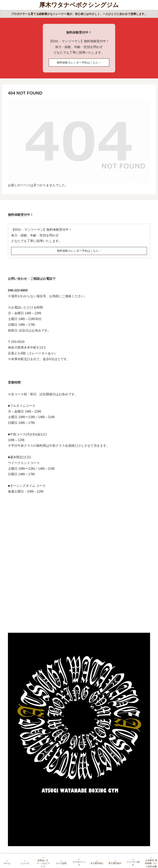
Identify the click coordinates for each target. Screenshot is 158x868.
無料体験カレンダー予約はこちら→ (79, 63)
